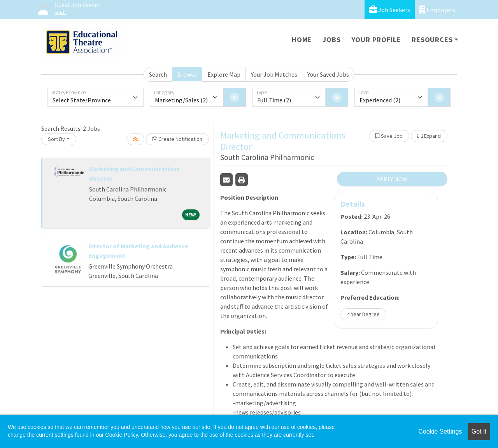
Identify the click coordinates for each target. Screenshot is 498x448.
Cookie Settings (440, 431)
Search (158, 74)
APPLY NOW (392, 179)
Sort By (56, 139)
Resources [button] (432, 40)
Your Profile (376, 40)
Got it (479, 431)
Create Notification (177, 139)
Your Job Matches (274, 74)
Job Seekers (390, 10)
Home (302, 40)
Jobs (331, 40)
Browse (187, 74)
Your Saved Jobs (328, 74)
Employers (437, 10)
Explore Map (224, 74)
